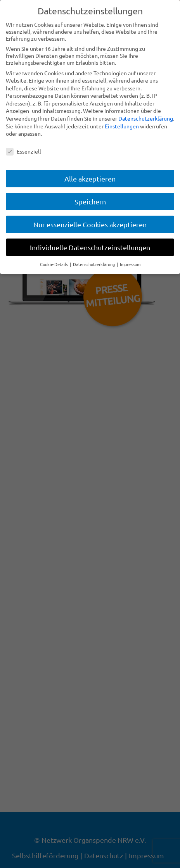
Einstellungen (122, 126)
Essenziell (23, 151)
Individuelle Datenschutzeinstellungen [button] (90, 247)
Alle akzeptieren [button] (90, 179)
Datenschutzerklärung (146, 118)
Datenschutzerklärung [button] (94, 264)
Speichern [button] (90, 201)
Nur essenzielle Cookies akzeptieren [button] (90, 224)
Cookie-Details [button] (55, 264)
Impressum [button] (130, 264)
